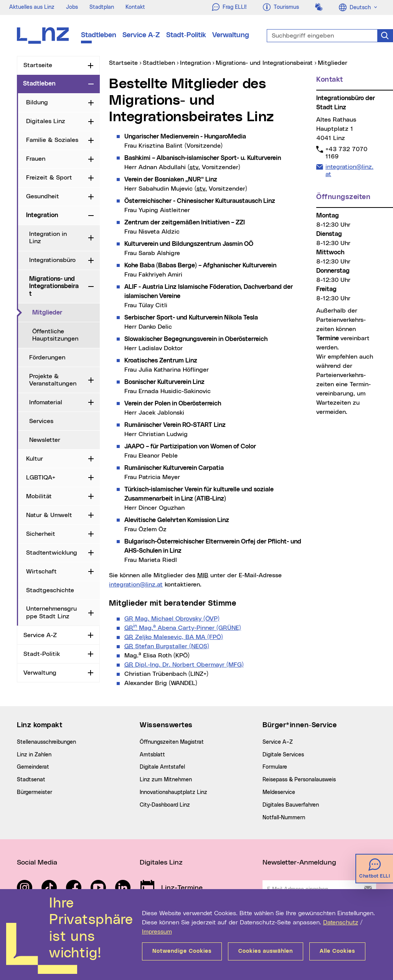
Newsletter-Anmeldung (299, 863)
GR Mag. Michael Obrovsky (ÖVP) (172, 619)
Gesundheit (43, 196)
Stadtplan (102, 7)
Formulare (275, 767)
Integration (42, 215)
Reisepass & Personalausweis (299, 780)
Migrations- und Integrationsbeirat (54, 286)
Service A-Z (141, 35)
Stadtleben (99, 35)
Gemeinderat (33, 767)
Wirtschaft (41, 572)
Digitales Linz (46, 121)
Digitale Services (283, 755)
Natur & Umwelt (49, 515)
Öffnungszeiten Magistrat (172, 742)
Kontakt (135, 7)
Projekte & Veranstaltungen (53, 380)
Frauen (36, 159)
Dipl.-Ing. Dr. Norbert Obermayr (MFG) (184, 665)
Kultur (35, 459)
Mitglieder (66, 312)
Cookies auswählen (266, 951)
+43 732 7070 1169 (346, 153)
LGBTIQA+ (41, 478)
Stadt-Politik (186, 35)
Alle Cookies (337, 951)
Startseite (38, 65)
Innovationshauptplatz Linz (173, 792)
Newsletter (45, 440)
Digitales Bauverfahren (291, 805)
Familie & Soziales (52, 140)
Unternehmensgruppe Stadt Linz (51, 612)
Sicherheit (41, 534)
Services (41, 421)
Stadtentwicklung (52, 553)
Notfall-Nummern (284, 818)
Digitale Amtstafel (162, 767)
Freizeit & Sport (49, 178)
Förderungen (47, 357)
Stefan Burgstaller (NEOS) (167, 646)
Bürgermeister (35, 792)
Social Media (37, 863)
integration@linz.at (136, 585)
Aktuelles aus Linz (32, 7)
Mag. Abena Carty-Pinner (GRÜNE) (183, 628)
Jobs (72, 7)
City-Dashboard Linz (165, 805)
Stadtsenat (31, 780)
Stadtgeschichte (50, 590)
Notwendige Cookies (182, 951)
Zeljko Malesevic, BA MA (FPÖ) (174, 637)
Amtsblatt (152, 755)
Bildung (37, 102)
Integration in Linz (48, 238)
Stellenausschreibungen (46, 742)
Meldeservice (279, 792)
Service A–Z (278, 742)
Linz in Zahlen (34, 755)
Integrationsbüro (52, 260)
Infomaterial (46, 402)
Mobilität (39, 496)
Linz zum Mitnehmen (166, 780)
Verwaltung (231, 35)
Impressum (157, 932)
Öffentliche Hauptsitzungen (55, 335)
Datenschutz (341, 922)
